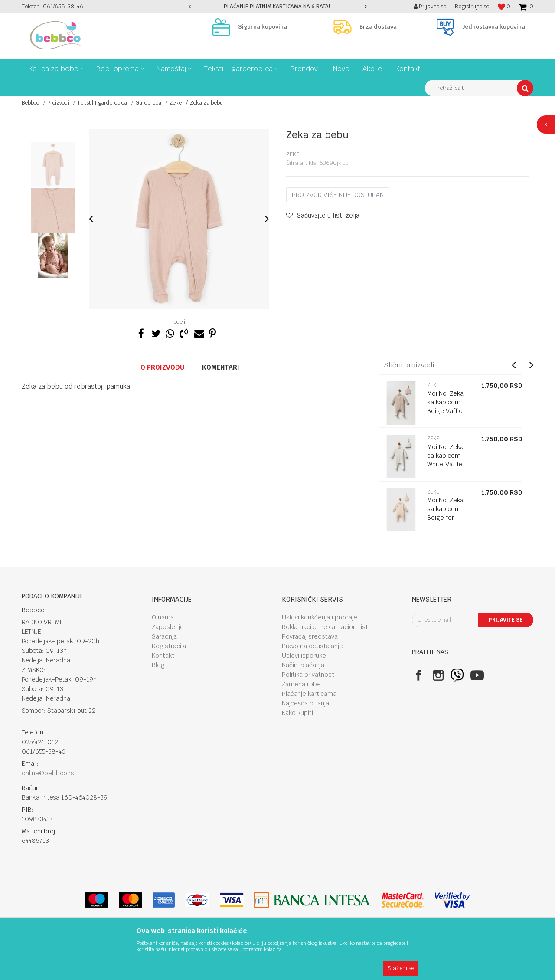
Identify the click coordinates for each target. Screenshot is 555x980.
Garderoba (148, 103)
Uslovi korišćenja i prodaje (320, 617)
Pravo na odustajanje (312, 646)
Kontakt (163, 656)
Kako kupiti (297, 713)
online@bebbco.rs (48, 773)
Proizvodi (58, 103)
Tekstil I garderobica (102, 103)
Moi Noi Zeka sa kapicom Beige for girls (445, 513)
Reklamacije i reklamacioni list (325, 627)
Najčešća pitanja (305, 703)
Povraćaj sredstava (310, 636)
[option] (277, 7)
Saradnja (164, 636)
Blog (158, 665)
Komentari (221, 367)
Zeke (176, 103)
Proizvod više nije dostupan (338, 195)
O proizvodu (162, 367)
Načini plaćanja (303, 665)
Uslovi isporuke (304, 656)
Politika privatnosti (309, 675)
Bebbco (30, 103)
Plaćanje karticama (309, 694)
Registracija (169, 646)
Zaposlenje (168, 627)
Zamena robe (301, 684)
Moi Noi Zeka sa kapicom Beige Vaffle (445, 402)
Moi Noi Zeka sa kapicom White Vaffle (445, 456)
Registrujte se (472, 6)
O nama (163, 617)
